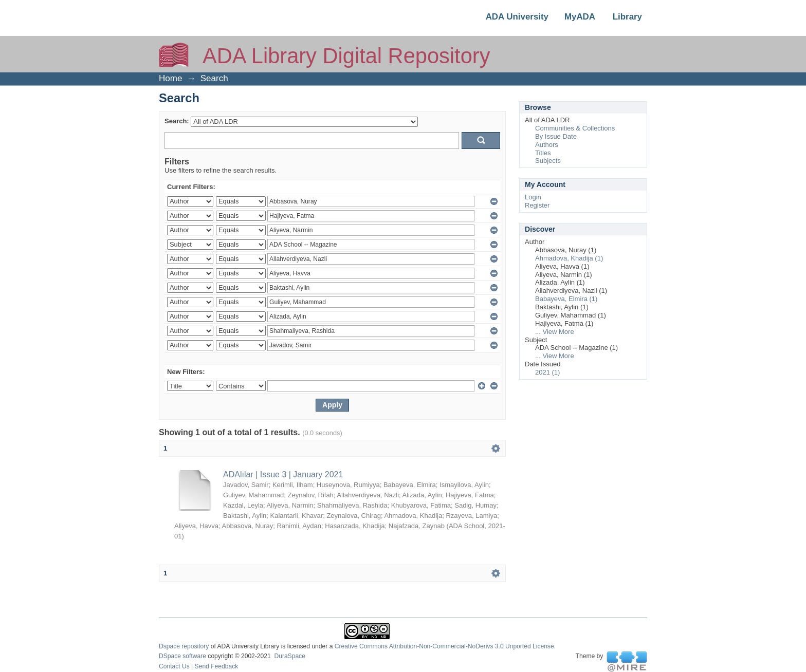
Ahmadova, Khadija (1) (569, 258)
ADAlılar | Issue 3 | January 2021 (283, 474)
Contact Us (174, 666)
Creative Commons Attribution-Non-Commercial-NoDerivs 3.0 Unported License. (445, 646)
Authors (547, 145)
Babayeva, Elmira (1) (566, 299)
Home (170, 78)
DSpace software (182, 656)
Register (537, 205)
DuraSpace (289, 656)
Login (533, 197)
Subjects (548, 161)
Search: (177, 121)
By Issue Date (556, 136)
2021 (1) (547, 372)
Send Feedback (217, 666)
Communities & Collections (575, 128)
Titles (543, 153)
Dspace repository (184, 646)
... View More (555, 332)
